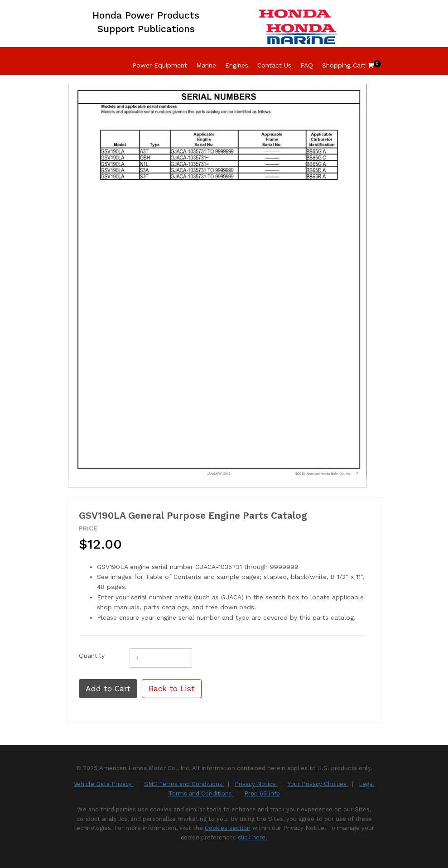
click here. (253, 837)
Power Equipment (160, 65)
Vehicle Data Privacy (104, 784)
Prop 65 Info (262, 793)
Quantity (92, 656)
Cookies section (228, 828)
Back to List (172, 689)
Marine (206, 65)
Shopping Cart (348, 65)
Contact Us (274, 65)
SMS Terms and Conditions (184, 784)
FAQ (307, 65)
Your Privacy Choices (318, 784)
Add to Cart (108, 689)
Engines (237, 65)
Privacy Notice (256, 784)
